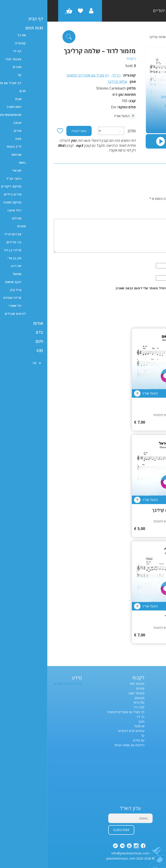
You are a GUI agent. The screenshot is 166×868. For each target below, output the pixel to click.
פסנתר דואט (89, 693)
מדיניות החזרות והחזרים (21, 684)
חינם (94, 722)
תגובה (154, 214)
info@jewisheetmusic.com (83, 853)
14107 (122, 574)
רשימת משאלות (150, 759)
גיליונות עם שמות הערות (82, 745)
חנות (157, 778)
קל (95, 736)
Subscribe (74, 830)
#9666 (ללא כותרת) (147, 792)
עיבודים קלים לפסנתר (84, 731)
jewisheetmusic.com (73, 858)
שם (156, 260)
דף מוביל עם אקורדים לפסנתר (40, 75)
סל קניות (154, 773)
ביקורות (84, 59)
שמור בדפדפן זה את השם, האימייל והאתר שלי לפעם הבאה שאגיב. (113, 288)
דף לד (142, 37)
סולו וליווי (92, 703)
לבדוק (156, 768)
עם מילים (91, 741)
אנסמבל (92, 726)
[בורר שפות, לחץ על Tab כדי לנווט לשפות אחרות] (154, 703)
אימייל (154, 272)
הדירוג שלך (151, 205)
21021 (122, 361)
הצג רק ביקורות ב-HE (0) (144, 182)
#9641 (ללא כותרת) (147, 782)
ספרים (93, 689)
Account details (148, 764)
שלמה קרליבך (70, 82)
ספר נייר (92, 707)
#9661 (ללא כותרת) (147, 787)
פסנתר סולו (90, 684)
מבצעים (92, 698)
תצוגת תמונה (151, 797)
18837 (122, 467)
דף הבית (154, 37)
